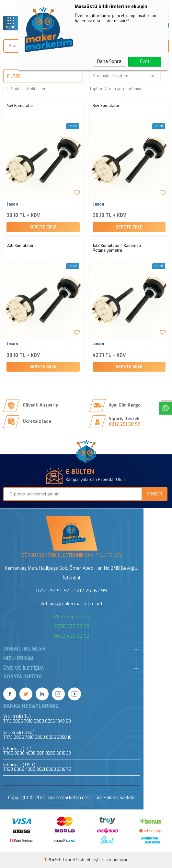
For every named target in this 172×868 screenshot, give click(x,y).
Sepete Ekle (43, 227)
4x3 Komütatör (20, 106)
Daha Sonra (109, 62)
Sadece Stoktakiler (24, 89)
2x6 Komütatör (20, 246)
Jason (12, 204)
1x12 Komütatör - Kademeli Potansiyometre (117, 248)
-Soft (52, 860)
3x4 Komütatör (106, 106)
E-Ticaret (67, 860)
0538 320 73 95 (72, 626)
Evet (145, 62)
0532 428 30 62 (72, 636)
